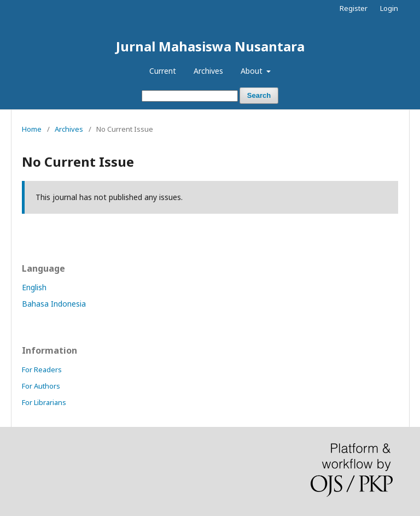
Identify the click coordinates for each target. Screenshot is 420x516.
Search (259, 95)
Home (32, 129)
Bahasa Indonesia (54, 304)
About (253, 71)
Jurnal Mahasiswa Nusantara (210, 46)
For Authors (41, 386)
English (34, 287)
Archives (208, 71)
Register (354, 8)
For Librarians (44, 402)
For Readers (42, 370)
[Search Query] (190, 96)
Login (389, 8)
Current (163, 71)
